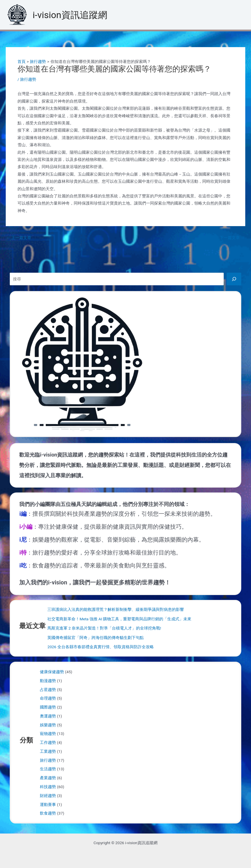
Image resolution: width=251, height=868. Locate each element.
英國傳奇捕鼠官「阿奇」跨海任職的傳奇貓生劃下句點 (96, 638)
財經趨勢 (48, 796)
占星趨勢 (48, 690)
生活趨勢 (48, 769)
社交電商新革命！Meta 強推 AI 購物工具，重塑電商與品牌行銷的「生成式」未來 (119, 619)
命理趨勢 (48, 698)
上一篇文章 (19, 238)
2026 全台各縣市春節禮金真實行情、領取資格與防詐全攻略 (100, 647)
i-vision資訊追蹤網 (70, 15)
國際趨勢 (48, 707)
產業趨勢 (48, 778)
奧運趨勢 (48, 716)
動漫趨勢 (48, 681)
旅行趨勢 (28, 79)
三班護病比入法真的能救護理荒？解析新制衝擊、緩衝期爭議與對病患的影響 (116, 609)
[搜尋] (234, 279)
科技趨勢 (48, 787)
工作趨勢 (48, 742)
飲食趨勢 (48, 813)
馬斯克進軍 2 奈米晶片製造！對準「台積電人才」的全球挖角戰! (104, 628)
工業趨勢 (48, 751)
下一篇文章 (232, 238)
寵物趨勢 (48, 734)
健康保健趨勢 (52, 672)
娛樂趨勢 (48, 725)
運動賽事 (48, 805)
